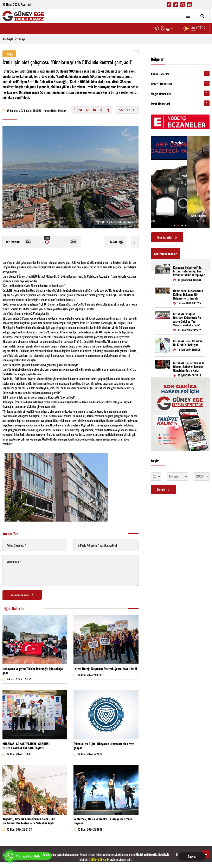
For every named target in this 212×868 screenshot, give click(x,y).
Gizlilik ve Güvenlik (99, 859)
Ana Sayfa (8, 39)
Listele (163, 490)
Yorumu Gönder (22, 595)
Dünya (22, 39)
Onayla (192, 856)
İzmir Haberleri (160, 104)
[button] (175, 226)
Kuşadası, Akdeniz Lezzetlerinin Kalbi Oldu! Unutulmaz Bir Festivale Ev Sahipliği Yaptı (29, 821)
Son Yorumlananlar (165, 254)
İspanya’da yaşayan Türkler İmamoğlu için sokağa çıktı (33, 671)
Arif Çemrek (162, 216)
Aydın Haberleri (161, 74)
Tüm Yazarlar (167, 237)
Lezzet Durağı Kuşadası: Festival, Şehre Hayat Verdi (105, 669)
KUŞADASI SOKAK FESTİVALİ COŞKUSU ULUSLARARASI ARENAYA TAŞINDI (26, 746)
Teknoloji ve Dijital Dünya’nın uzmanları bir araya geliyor (104, 746)
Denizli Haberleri (161, 84)
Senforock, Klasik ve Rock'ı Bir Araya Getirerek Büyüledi (103, 821)
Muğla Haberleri (161, 94)
